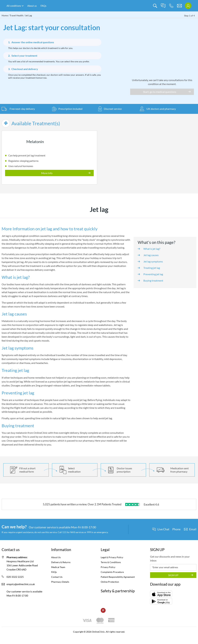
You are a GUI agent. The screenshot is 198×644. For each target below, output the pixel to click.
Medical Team (58, 567)
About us (32, 6)
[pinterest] (103, 610)
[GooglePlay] (161, 601)
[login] (188, 6)
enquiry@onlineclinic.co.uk (21, 584)
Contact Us (57, 577)
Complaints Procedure (112, 572)
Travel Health (16, 15)
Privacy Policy (108, 567)
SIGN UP (173, 575)
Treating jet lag (152, 268)
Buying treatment (153, 280)
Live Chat (163, 529)
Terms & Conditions (111, 562)
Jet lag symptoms (153, 261)
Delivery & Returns (61, 562)
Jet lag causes (151, 255)
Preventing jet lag (153, 274)
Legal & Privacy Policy (112, 557)
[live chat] (163, 6)
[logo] (99, 6)
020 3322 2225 (15, 577)
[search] (155, 6)
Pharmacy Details (60, 582)
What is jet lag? (152, 249)
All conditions (14, 6)
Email (193, 529)
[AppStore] (161, 594)
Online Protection (110, 582)
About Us (56, 557)
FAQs (43, 6)
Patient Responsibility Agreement (118, 577)
